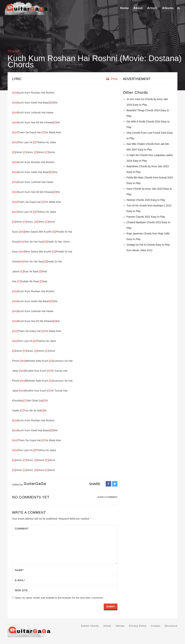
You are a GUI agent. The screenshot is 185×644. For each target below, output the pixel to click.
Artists (152, 8)
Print (112, 79)
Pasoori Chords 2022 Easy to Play (146, 217)
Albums (168, 8)
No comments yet (31, 497)
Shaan (14, 51)
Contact (156, 626)
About (138, 8)
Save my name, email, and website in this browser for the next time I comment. (59, 598)
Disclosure (171, 626)
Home (124, 8)
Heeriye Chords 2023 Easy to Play (146, 200)
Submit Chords (90, 626)
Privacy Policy (138, 626)
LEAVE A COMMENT (107, 497)
